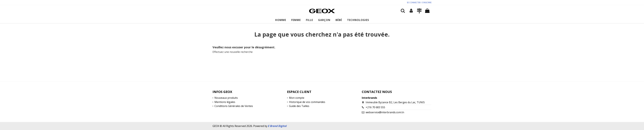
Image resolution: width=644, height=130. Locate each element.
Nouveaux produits (226, 98)
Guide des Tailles (299, 106)
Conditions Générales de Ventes (234, 106)
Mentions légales (225, 102)
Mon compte (297, 98)
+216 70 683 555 (375, 107)
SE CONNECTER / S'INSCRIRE (419, 2)
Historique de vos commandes (307, 102)
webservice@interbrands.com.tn (385, 112)
